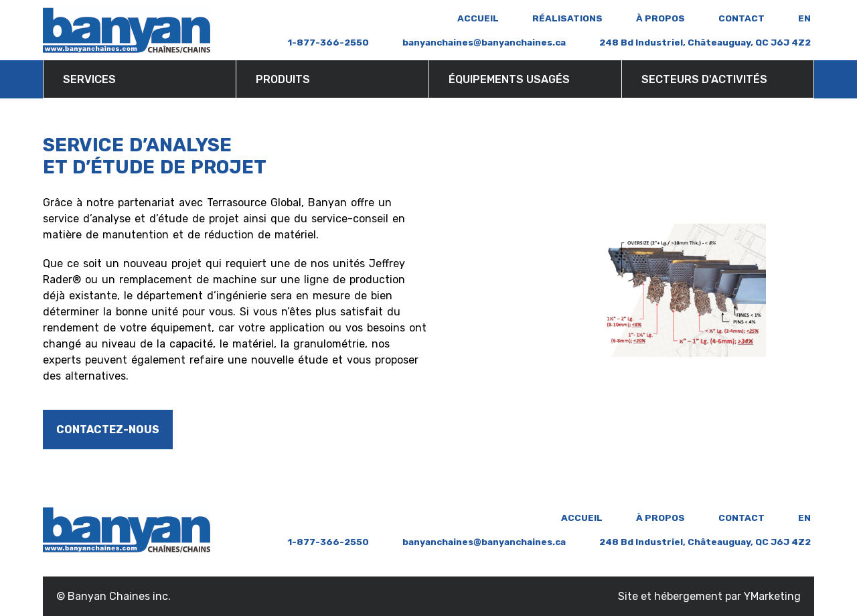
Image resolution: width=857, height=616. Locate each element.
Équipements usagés (509, 79)
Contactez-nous (108, 430)
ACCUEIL (478, 18)
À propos (660, 18)
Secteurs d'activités (704, 79)
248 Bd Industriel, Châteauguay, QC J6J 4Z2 (705, 42)
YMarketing (772, 596)
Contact (742, 18)
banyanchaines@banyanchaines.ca (484, 42)
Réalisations (567, 18)
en (804, 18)
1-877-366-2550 (328, 42)
